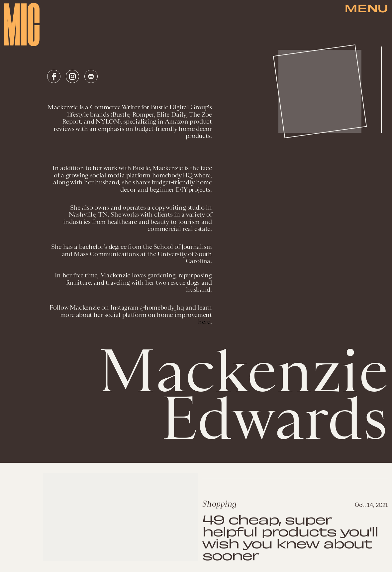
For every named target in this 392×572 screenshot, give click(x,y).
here (204, 322)
